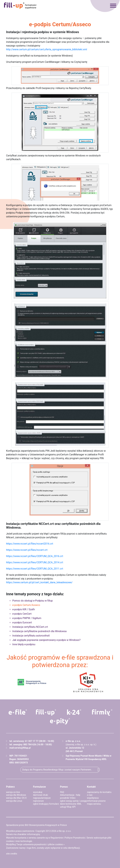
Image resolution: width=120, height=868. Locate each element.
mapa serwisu (94, 804)
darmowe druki (41, 795)
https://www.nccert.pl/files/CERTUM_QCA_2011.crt (35, 569)
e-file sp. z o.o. (64, 831)
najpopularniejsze (42, 798)
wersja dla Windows (16, 795)
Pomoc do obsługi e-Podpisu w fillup (33, 601)
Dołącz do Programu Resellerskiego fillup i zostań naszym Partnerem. (57, 770)
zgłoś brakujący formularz (46, 804)
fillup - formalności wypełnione (20, 6)
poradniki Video (68, 798)
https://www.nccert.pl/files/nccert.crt (27, 550)
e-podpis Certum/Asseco (26, 605)
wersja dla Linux (14, 801)
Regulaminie (57, 838)
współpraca (93, 798)
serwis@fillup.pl (22, 748)
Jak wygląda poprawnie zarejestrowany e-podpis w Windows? (46, 640)
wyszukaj (38, 792)
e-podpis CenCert (22, 614)
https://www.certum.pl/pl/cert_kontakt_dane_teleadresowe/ (39, 582)
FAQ (62, 792)
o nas (90, 795)
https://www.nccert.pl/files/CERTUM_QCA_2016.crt (35, 556)
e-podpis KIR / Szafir (24, 609)
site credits (12, 854)
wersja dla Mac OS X (16, 798)
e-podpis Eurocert (22, 623)
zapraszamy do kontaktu (99, 792)
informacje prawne (96, 801)
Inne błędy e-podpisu (24, 644)
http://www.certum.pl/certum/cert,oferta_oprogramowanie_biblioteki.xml (47, 49)
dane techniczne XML (71, 804)
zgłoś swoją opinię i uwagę (73, 801)
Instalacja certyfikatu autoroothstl (31, 636)
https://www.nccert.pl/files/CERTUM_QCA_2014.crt (35, 562)
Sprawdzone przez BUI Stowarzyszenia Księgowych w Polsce (36, 825)
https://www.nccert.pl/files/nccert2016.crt (30, 544)
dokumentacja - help (70, 795)
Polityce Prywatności (75, 838)
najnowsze (38, 801)
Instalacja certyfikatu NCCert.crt (30, 627)
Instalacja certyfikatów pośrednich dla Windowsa (39, 631)
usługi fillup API (68, 807)
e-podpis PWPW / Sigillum (27, 618)
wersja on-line (13, 792)
